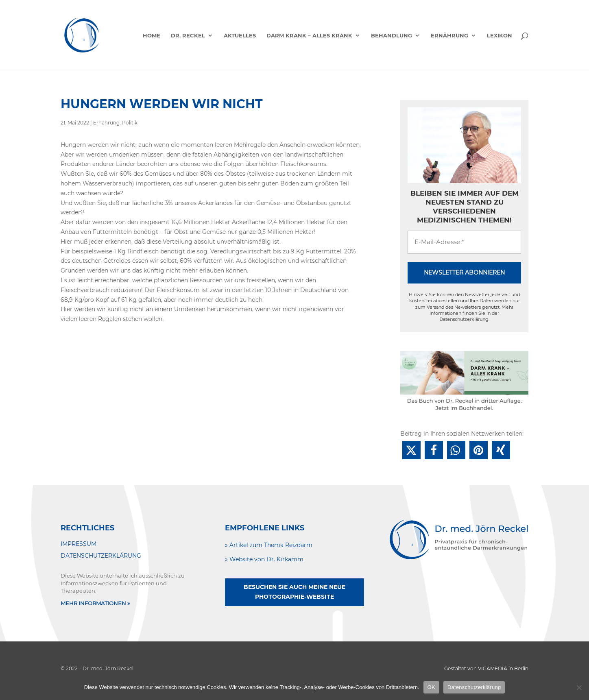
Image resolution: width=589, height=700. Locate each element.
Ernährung (449, 36)
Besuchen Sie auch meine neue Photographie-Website (294, 592)
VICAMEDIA (493, 668)
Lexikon (500, 36)
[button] (411, 450)
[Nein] (579, 687)
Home (152, 36)
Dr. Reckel (188, 36)
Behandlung (392, 36)
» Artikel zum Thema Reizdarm (269, 545)
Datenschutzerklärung (464, 319)
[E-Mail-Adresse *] (464, 242)
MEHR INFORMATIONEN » (95, 603)
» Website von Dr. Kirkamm (264, 559)
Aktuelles (240, 36)
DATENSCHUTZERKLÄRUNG (101, 556)
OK (431, 687)
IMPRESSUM (79, 544)
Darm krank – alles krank (309, 36)
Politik (130, 123)
